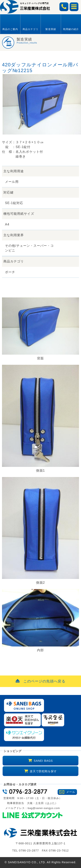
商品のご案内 (10, 29)
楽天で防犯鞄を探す (43, 771)
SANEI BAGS (43, 761)
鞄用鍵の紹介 (71, 29)
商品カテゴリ (30, 29)
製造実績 (51, 29)
